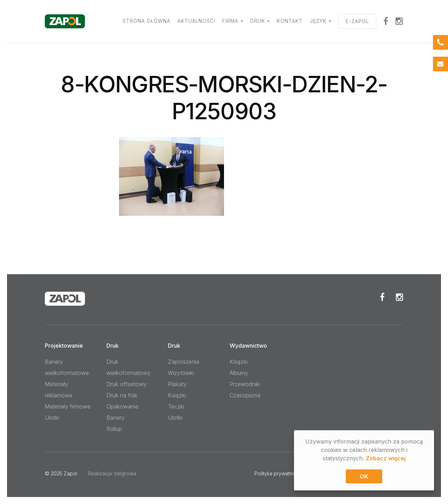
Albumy (239, 373)
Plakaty (177, 384)
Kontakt (290, 21)
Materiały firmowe (68, 406)
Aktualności (196, 21)
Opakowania (122, 406)
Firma (230, 21)
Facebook (382, 297)
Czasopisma (245, 395)
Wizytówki (181, 373)
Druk (258, 21)
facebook (386, 21)
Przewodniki (245, 384)
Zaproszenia (184, 362)
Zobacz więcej (386, 459)
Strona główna (146, 21)
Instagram (399, 21)
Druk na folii (122, 395)
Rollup (114, 429)
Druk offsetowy (127, 384)
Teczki (176, 406)
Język (318, 21)
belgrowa (125, 473)
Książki (177, 395)
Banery (115, 418)
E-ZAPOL (357, 21)
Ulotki (52, 418)
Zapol (70, 473)
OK (364, 477)
